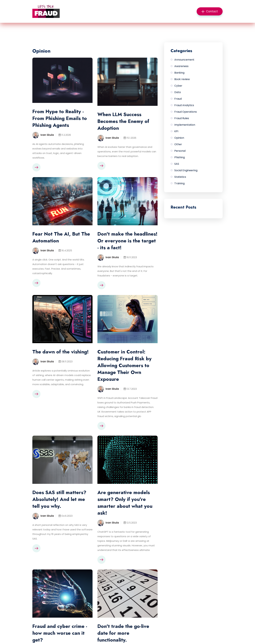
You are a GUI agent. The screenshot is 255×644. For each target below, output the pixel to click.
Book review (182, 79)
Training (179, 183)
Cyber (178, 86)
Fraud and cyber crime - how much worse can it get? (60, 633)
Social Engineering (186, 170)
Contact (210, 11)
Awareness (181, 66)
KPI (176, 131)
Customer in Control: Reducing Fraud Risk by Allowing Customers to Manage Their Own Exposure (124, 365)
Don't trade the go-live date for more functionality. (123, 633)
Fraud (178, 99)
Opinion (179, 138)
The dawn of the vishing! (60, 352)
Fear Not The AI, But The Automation (61, 237)
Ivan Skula (47, 135)
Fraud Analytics (184, 105)
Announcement (184, 60)
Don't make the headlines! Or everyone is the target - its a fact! (127, 241)
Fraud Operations (186, 112)
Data (178, 92)
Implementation (185, 125)
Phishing (180, 157)
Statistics (180, 177)
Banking (179, 73)
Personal (180, 151)
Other (178, 144)
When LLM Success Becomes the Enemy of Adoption (123, 121)
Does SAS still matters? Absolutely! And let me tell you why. (59, 499)
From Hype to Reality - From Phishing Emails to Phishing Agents (60, 118)
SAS (177, 164)
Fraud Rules (182, 118)
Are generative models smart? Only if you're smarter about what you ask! (125, 503)
